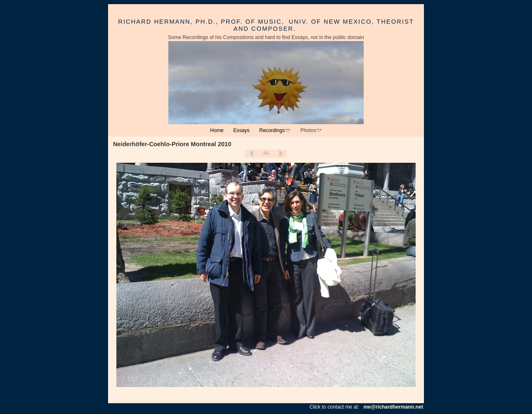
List (266, 154)
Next (281, 154)
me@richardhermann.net (393, 407)
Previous (251, 154)
